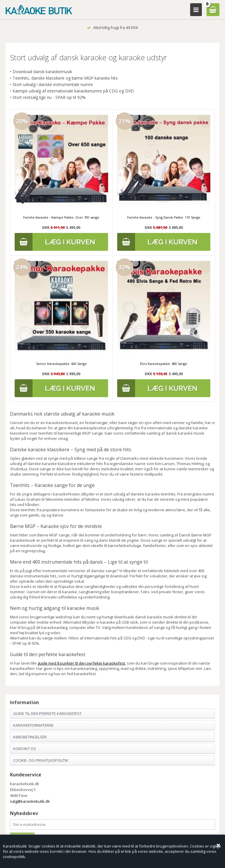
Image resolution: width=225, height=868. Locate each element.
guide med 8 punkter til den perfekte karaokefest (81, 663)
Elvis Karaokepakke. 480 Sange (164, 364)
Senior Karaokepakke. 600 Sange (61, 364)
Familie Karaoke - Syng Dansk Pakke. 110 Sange (164, 217)
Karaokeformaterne (33, 725)
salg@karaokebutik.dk (30, 801)
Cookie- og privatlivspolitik (41, 760)
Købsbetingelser (30, 737)
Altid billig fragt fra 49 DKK (113, 28)
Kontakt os (25, 749)
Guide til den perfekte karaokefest (47, 713)
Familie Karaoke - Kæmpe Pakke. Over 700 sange (61, 217)
